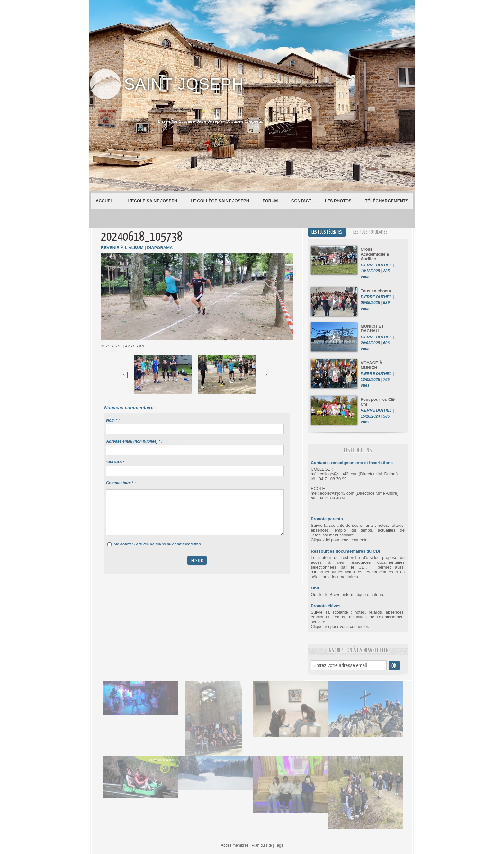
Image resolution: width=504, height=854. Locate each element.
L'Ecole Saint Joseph (153, 201)
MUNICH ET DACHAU (372, 328)
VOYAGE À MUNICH (371, 365)
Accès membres (235, 845)
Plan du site (262, 845)
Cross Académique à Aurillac (375, 254)
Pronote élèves (326, 606)
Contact (302, 201)
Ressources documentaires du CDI (345, 551)
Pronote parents (327, 519)
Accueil (106, 201)
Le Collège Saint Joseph (221, 201)
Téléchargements (387, 201)
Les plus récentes (327, 232)
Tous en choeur (376, 291)
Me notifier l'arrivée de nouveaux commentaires (157, 544)
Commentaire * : (121, 483)
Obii (315, 588)
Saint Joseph (184, 84)
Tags (279, 845)
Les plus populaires (370, 232)
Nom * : (113, 420)
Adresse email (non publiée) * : (134, 441)
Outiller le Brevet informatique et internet (348, 594)
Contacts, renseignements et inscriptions (352, 463)
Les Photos (339, 201)
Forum (271, 201)
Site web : (115, 462)
